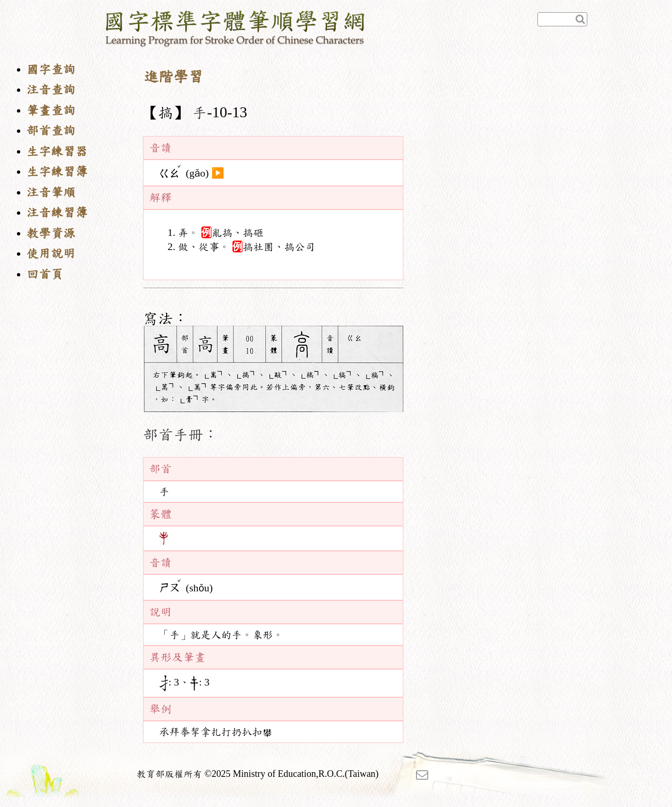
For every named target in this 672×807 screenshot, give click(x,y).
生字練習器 (57, 151)
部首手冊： (181, 435)
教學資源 (51, 233)
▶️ (218, 173)
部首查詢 (51, 131)
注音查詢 (51, 90)
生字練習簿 (57, 172)
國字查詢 (51, 69)
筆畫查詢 (51, 110)
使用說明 (51, 254)
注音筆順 (51, 192)
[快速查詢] (562, 19)
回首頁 (45, 274)
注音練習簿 (57, 213)
